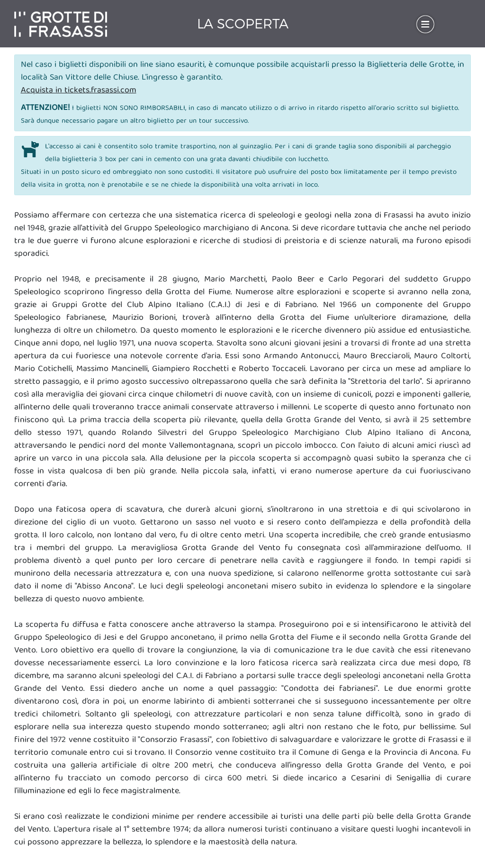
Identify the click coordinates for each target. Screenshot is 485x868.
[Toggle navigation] (425, 24)
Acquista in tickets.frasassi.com (79, 91)
